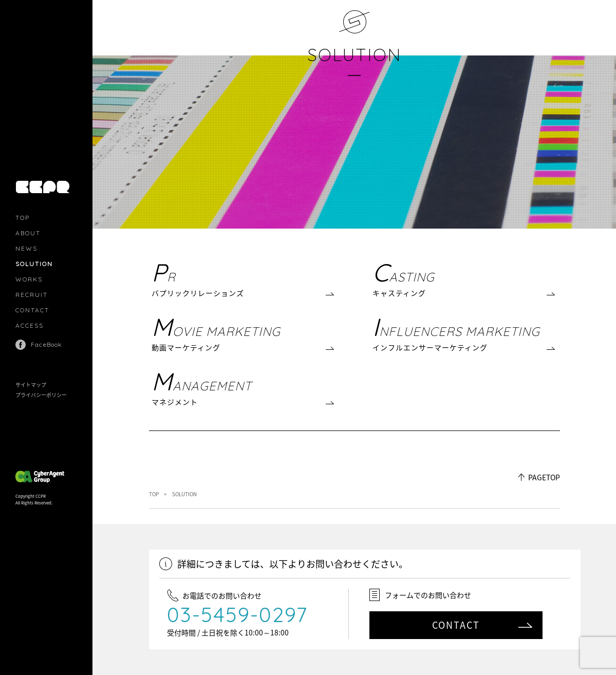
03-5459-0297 (238, 614)
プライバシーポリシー (41, 395)
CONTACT (32, 310)
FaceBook (47, 344)
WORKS (29, 279)
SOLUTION (354, 55)
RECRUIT (32, 295)
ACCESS (30, 325)
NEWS (26, 248)
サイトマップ (31, 385)
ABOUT (28, 233)
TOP (23, 218)
